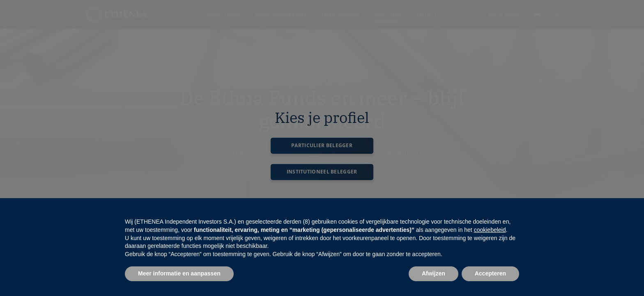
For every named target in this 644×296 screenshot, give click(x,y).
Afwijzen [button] (434, 273)
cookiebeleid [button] (490, 230)
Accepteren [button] (490, 273)
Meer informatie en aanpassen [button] (179, 273)
